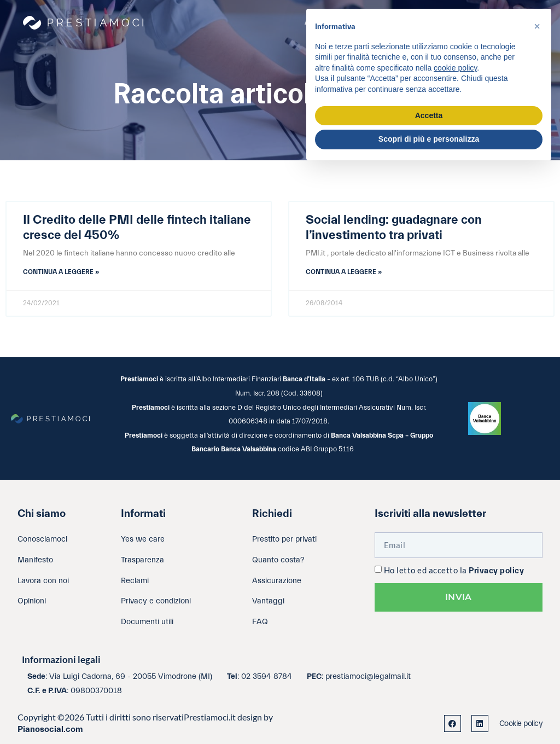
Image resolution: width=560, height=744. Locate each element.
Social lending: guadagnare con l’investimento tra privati (394, 228)
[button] (537, 26)
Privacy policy (496, 571)
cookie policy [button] (455, 68)
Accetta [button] (429, 115)
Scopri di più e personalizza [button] (429, 139)
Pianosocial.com (50, 729)
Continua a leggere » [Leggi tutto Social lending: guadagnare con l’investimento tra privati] (344, 272)
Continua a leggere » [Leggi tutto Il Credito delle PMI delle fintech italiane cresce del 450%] (61, 272)
